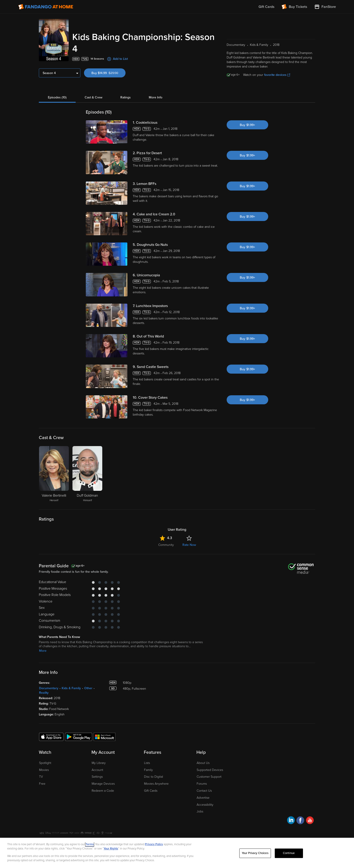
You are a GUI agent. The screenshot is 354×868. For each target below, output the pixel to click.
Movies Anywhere (156, 784)
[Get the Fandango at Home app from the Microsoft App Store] (105, 737)
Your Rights (111, 849)
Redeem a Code (103, 791)
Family (148, 770)
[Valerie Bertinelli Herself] (54, 474)
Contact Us (204, 791)
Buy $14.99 (109, 73)
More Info (156, 97)
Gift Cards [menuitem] (266, 7)
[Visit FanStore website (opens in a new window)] (325, 7)
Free (42, 784)
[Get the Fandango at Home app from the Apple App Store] (51, 737)
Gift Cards (151, 791)
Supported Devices (210, 770)
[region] (177, 853)
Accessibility (205, 805)
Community (166, 545)
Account (97, 770)
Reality (44, 693)
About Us (203, 763)
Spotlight (45, 763)
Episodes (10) (57, 97)
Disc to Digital (154, 777)
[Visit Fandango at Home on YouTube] (310, 821)
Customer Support (209, 777)
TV (41, 777)
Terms (90, 844)
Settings (97, 777)
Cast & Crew (93, 97)
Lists (147, 763)
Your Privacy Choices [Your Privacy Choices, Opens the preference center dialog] (255, 853)
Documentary (49, 688)
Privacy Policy (154, 844)
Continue (289, 853)
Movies (44, 770)
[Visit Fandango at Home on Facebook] (300, 821)
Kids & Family (71, 688)
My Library (99, 763)
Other (88, 688)
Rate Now (189, 545)
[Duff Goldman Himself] (87, 474)
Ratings (126, 97)
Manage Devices (103, 784)
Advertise (203, 798)
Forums (202, 784)
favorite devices (277, 75)
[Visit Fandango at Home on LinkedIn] (291, 821)
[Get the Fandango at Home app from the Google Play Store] (79, 737)
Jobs (200, 811)
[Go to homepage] (46, 7)
